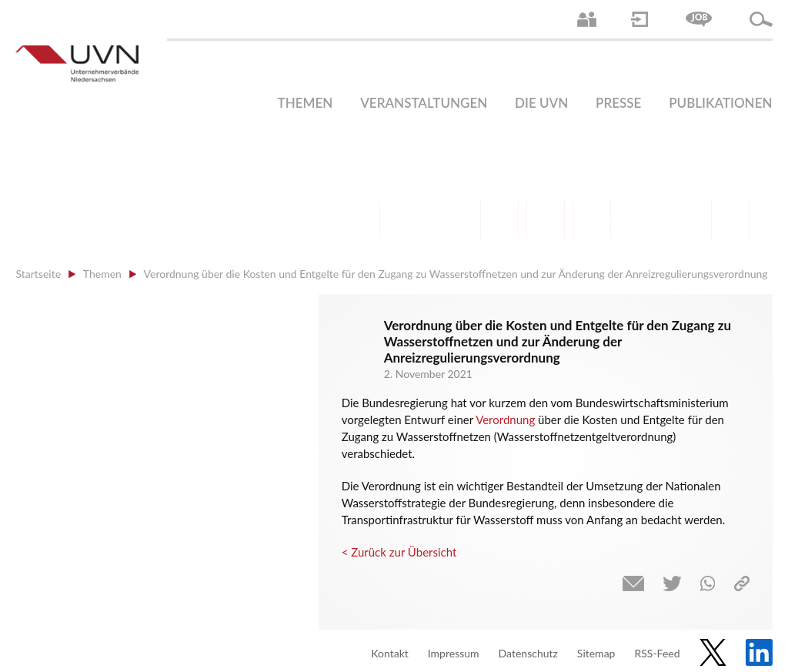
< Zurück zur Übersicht (399, 552)
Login (639, 19)
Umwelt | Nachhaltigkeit (684, 219)
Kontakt (390, 653)
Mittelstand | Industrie (546, 219)
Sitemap (596, 653)
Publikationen (720, 103)
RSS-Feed (657, 653)
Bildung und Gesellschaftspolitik (453, 219)
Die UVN (541, 103)
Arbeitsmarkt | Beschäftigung (407, 219)
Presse (618, 103)
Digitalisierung (592, 219)
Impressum (454, 653)
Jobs (699, 19)
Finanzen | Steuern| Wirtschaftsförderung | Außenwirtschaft (499, 219)
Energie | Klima (638, 219)
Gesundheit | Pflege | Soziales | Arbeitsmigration (730, 219)
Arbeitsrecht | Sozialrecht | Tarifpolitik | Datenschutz (361, 219)
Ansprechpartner (587, 19)
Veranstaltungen (424, 103)
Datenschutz (528, 653)
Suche (761, 19)
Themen (306, 103)
